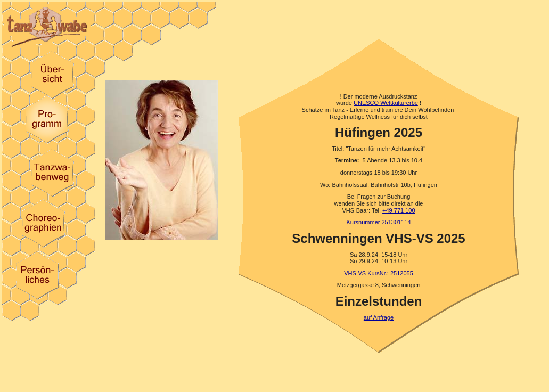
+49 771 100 (399, 210)
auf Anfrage (379, 317)
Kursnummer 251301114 (378, 222)
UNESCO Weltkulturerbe (386, 103)
